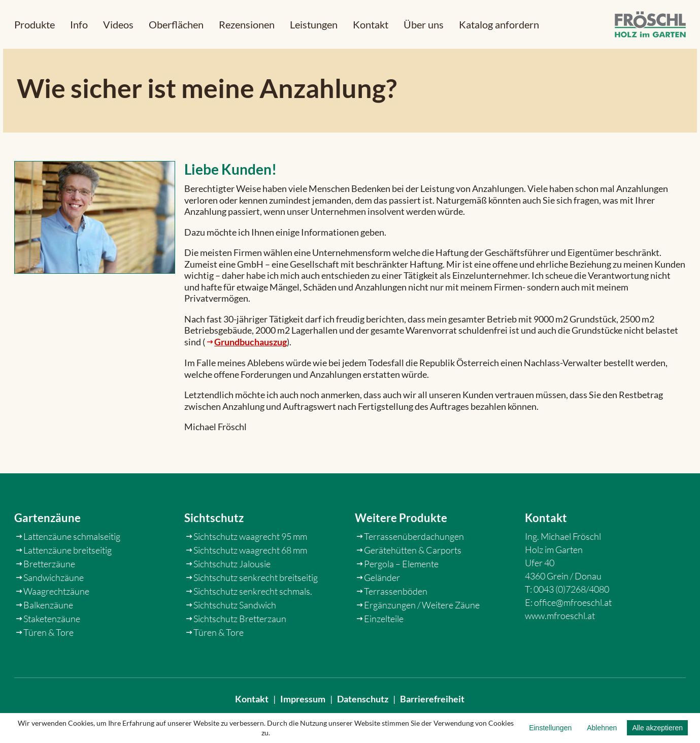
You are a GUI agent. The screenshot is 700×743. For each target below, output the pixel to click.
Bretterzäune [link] (49, 590)
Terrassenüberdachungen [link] (414, 563)
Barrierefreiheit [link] (432, 705)
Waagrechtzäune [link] (56, 618)
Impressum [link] (303, 705)
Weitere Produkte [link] (401, 544)
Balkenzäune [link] (48, 631)
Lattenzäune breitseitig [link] (68, 576)
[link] (650, 25)
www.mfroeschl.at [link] (560, 642)
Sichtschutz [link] (214, 544)
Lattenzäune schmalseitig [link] (72, 563)
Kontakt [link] (252, 705)
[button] (35, 24)
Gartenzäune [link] (47, 544)
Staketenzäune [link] (52, 645)
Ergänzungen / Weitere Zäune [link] (422, 631)
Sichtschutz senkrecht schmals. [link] (253, 618)
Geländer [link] (382, 604)
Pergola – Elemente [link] (401, 590)
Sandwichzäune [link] (54, 604)
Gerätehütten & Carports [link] (413, 576)
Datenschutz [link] (363, 705)
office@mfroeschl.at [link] (573, 629)
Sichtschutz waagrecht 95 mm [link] (250, 563)
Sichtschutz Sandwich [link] (235, 631)
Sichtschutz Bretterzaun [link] (240, 645)
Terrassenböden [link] (396, 618)
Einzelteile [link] (384, 645)
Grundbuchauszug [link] (251, 349)
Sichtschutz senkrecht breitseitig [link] (256, 604)
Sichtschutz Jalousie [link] (232, 590)
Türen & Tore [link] (48, 659)
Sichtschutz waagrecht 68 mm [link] (250, 576)
